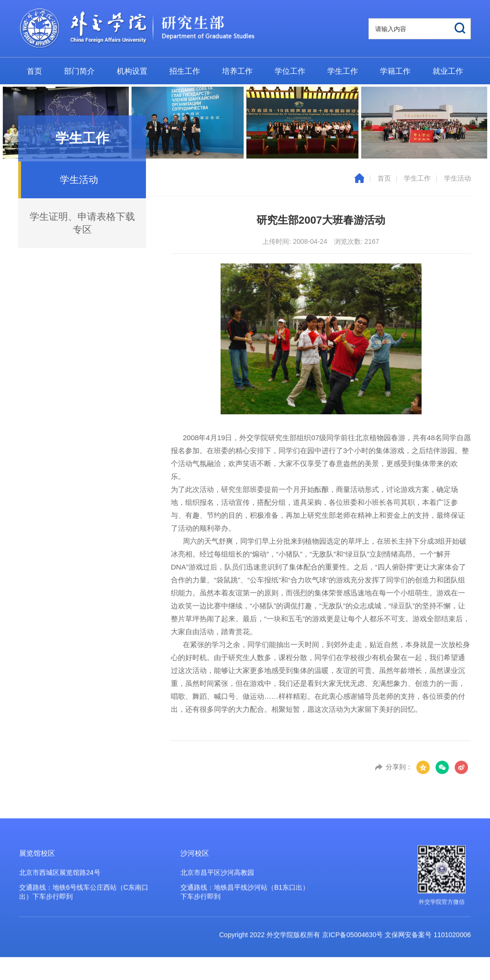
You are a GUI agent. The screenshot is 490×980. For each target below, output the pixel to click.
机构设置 (132, 71)
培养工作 (237, 71)
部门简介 (79, 71)
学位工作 (290, 71)
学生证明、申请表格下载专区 (82, 223)
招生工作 (185, 71)
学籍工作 (395, 71)
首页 (34, 71)
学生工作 (343, 71)
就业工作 (448, 71)
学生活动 (457, 178)
